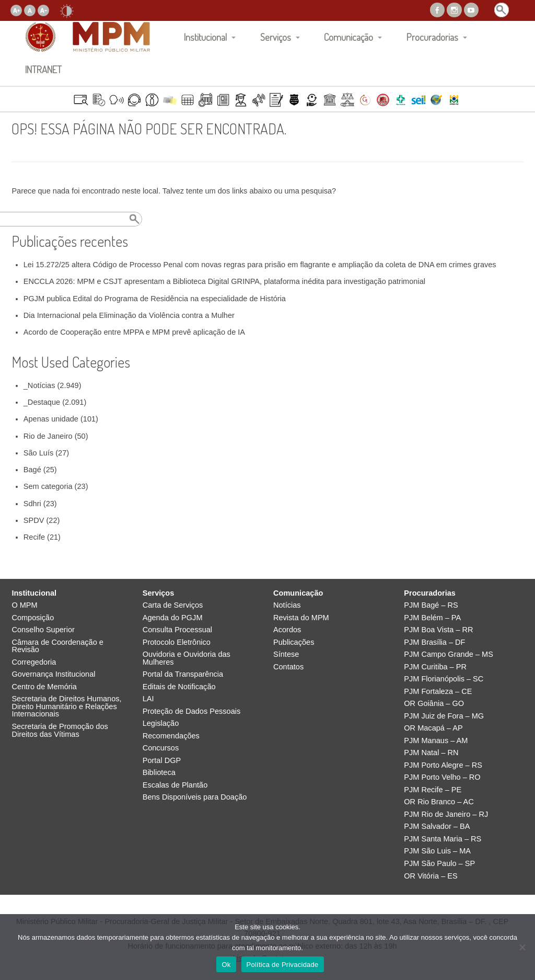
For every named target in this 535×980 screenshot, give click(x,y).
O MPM (24, 605)
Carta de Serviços (173, 605)
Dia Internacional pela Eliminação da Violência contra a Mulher (129, 315)
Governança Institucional (53, 674)
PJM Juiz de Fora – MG (444, 716)
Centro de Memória (44, 687)
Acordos (287, 630)
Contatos (288, 667)
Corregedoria (34, 662)
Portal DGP (162, 761)
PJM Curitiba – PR (435, 667)
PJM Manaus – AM (436, 741)
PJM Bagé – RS (431, 605)
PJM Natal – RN (431, 753)
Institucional (205, 37)
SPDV (34, 520)
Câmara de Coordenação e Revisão (57, 646)
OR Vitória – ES (431, 876)
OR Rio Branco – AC (439, 802)
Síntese (286, 654)
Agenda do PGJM (173, 618)
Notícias (287, 605)
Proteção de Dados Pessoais (192, 711)
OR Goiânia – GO (434, 704)
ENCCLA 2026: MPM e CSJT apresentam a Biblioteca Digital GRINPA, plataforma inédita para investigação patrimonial (224, 281)
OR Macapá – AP (433, 728)
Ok (226, 965)
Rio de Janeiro (48, 436)
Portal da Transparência (183, 674)
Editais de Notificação (179, 687)
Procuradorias (432, 37)
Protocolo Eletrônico (177, 642)
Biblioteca (159, 773)
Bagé (32, 470)
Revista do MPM (301, 618)
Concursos (161, 748)
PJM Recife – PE (433, 790)
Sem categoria (48, 486)
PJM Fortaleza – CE (438, 692)
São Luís (38, 453)
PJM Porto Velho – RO (442, 777)
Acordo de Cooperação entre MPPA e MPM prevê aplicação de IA (134, 332)
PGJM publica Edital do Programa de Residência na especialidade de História (155, 299)
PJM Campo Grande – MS (449, 654)
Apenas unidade (51, 419)
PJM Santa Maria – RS (443, 839)
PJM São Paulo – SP (439, 864)
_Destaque (42, 402)
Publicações (294, 642)
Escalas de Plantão (175, 785)
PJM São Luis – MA (437, 851)
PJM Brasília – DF (434, 642)
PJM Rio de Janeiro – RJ (446, 814)
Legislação (161, 723)
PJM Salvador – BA (437, 827)
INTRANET (43, 69)
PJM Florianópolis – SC (444, 679)
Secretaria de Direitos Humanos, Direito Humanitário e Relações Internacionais (66, 706)
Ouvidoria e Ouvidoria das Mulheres (187, 658)
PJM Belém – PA (432, 618)
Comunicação (348, 37)
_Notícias (39, 385)
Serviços (276, 37)
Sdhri (32, 504)
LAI (148, 699)
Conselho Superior (43, 630)
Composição (33, 618)
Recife (34, 537)
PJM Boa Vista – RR (438, 630)
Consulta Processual (177, 630)
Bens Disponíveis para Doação (195, 797)
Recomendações (171, 736)
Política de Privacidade (283, 965)
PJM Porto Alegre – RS (443, 765)
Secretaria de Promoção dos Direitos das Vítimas (60, 730)
